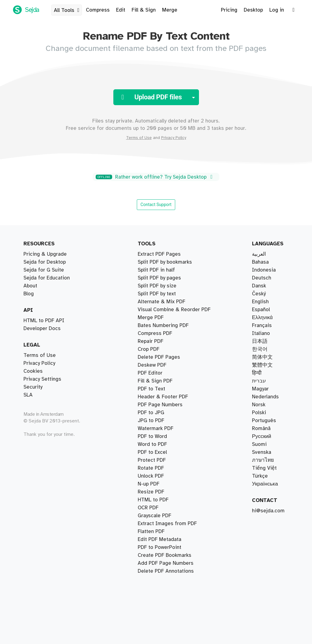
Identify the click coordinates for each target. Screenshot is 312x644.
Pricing (229, 10)
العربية (259, 254)
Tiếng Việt (264, 468)
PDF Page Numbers (160, 405)
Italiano (261, 333)
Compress (98, 10)
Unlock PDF (151, 476)
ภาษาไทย (263, 460)
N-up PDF (149, 484)
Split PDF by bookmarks (165, 262)
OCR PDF (148, 508)
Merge (170, 10)
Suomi (259, 444)
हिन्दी (257, 373)
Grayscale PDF (154, 516)
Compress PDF (155, 333)
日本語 (260, 341)
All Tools (68, 10)
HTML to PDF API (44, 321)
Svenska (262, 452)
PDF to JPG (151, 413)
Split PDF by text (157, 294)
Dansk (259, 286)
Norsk (259, 405)
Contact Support (156, 205)
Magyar (260, 389)
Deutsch (262, 278)
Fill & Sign (144, 10)
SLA (28, 395)
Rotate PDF (151, 468)
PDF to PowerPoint (160, 547)
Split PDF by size (157, 286)
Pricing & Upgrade (45, 254)
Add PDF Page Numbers (166, 563)
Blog (29, 294)
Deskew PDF (152, 365)
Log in (277, 10)
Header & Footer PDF (163, 397)
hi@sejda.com (268, 511)
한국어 (260, 349)
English (260, 302)
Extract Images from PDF (167, 524)
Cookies (33, 371)
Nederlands (265, 397)
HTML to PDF (153, 500)
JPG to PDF (151, 421)
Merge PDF (151, 318)
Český (259, 294)
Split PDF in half (156, 270)
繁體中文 (262, 365)
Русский (262, 436)
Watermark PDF (156, 429)
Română (261, 429)
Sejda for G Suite (44, 270)
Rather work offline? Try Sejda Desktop (155, 177)
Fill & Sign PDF (155, 381)
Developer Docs (42, 329)
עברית (259, 381)
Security (33, 387)
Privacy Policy (174, 138)
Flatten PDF (151, 532)
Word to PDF (152, 444)
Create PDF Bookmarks (165, 555)
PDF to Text (151, 389)
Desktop (253, 10)
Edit (121, 10)
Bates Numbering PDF (163, 326)
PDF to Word (152, 436)
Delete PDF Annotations (166, 571)
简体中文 (262, 357)
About (30, 286)
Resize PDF (151, 492)
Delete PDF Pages (159, 357)
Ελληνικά (262, 318)
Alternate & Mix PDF (161, 302)
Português (264, 421)
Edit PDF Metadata (160, 539)
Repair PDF (151, 341)
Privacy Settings (42, 379)
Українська (265, 484)
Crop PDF (149, 349)
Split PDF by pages (159, 278)
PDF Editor (150, 373)
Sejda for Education (47, 278)
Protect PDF (152, 460)
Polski (259, 413)
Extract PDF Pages (159, 254)
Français (262, 326)
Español (261, 310)
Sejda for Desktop (45, 262)
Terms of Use (139, 138)
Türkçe (260, 476)
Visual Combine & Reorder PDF (174, 310)
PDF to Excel (152, 452)
